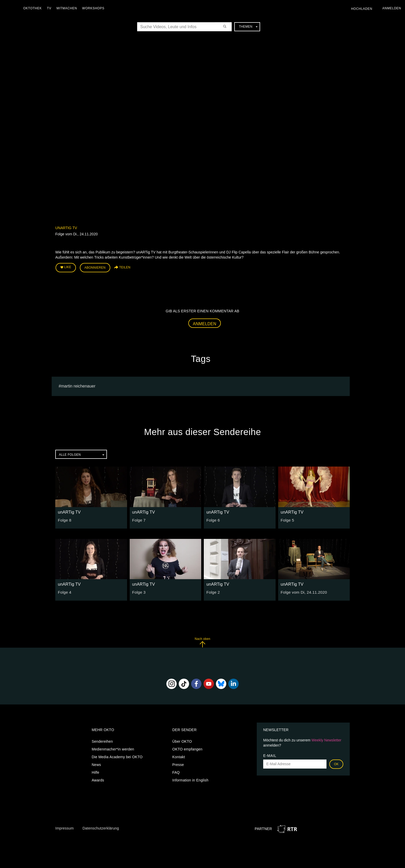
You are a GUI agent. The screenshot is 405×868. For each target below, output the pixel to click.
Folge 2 (213, 591)
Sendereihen (102, 740)
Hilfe (95, 771)
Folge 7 (138, 519)
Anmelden (205, 323)
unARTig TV (66, 228)
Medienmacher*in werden (113, 748)
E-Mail (270, 754)
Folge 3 (138, 591)
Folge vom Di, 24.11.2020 (302, 591)
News (96, 763)
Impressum (64, 827)
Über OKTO (182, 740)
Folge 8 (64, 519)
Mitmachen (68, 8)
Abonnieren (95, 267)
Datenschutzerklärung (101, 827)
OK (336, 763)
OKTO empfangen (187, 748)
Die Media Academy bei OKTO (117, 756)
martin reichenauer (78, 385)
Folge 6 (213, 519)
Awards (98, 779)
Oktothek (34, 8)
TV (50, 8)
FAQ (176, 771)
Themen (248, 27)
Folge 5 (287, 519)
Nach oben (202, 641)
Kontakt (179, 756)
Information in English (190, 779)
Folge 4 (64, 591)
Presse (178, 763)
